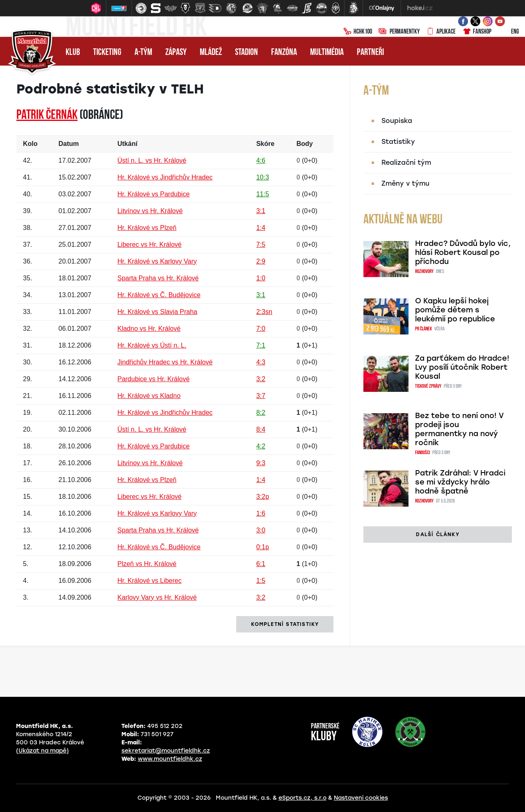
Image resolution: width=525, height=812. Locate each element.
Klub (73, 53)
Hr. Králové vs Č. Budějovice (159, 295)
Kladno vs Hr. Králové (149, 329)
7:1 (261, 345)
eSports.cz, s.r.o (302, 798)
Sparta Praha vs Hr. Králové (158, 278)
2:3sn (264, 312)
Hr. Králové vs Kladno (149, 396)
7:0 (261, 329)
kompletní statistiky (285, 624)
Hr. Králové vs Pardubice (153, 194)
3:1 (261, 211)
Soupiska (397, 121)
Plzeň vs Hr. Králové (147, 564)
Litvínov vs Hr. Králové (150, 211)
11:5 (263, 194)
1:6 (261, 513)
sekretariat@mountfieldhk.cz (166, 751)
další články (437, 535)
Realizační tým (406, 163)
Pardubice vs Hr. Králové (153, 379)
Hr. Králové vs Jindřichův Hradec (165, 177)
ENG (508, 32)
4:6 (261, 160)
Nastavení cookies (361, 798)
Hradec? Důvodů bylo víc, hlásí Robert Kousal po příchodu (463, 252)
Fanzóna (284, 53)
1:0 (261, 278)
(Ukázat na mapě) (42, 751)
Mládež (211, 53)
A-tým (143, 53)
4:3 (261, 362)
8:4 (261, 429)
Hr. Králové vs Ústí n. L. (152, 345)
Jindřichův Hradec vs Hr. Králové (165, 362)
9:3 (261, 463)
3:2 (261, 379)
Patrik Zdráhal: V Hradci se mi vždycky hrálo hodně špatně (460, 482)
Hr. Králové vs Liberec (150, 581)
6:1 (261, 564)
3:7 (261, 396)
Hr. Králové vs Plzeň (147, 228)
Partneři (370, 53)
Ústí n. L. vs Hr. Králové (152, 160)
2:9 (261, 261)
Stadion (247, 53)
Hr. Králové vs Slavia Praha (157, 312)
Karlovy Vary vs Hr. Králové (157, 597)
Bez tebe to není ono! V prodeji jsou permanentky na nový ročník (459, 429)
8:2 (261, 413)
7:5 (261, 245)
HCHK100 (358, 32)
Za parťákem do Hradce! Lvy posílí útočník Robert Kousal (462, 367)
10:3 (263, 177)
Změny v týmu (405, 183)
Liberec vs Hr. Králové (150, 245)
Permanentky (399, 32)
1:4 (261, 228)
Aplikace (441, 32)
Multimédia (327, 53)
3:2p (263, 497)
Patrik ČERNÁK (47, 116)
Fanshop (477, 32)
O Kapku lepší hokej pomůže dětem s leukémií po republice (455, 310)
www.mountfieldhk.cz (170, 759)
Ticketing (107, 53)
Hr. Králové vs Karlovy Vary (157, 261)
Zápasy (176, 53)
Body (305, 144)
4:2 (261, 446)
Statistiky (398, 142)
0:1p (263, 547)
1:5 (261, 581)
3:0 (261, 530)
